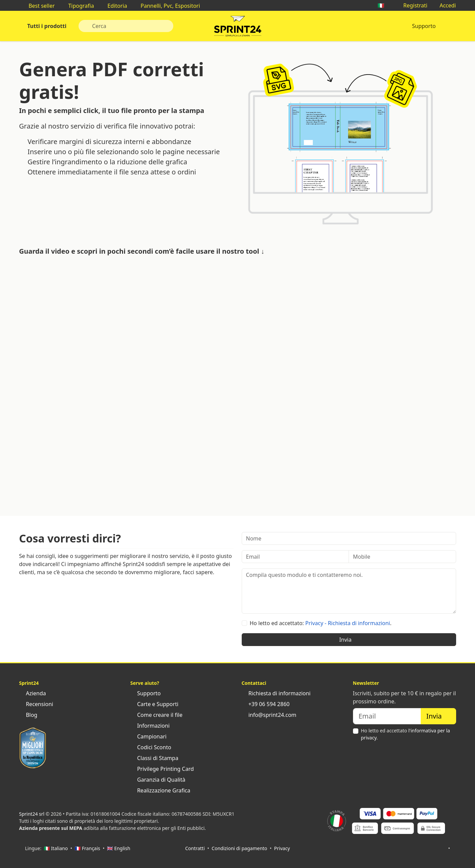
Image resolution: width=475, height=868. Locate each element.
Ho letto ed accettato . (406, 734)
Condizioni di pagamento (240, 848)
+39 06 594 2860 (266, 704)
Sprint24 (238, 28)
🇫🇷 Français (87, 848)
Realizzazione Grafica (160, 790)
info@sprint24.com (269, 715)
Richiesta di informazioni (276, 693)
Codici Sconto (151, 747)
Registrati (412, 5)
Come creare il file (157, 715)
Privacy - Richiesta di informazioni (348, 623)
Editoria (114, 6)
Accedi (444, 5)
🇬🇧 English (119, 848)
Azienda (33, 693)
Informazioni (150, 726)
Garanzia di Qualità (158, 780)
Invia (349, 640)
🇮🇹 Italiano (56, 848)
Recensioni (36, 704)
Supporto (424, 26)
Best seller (38, 6)
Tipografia (78, 6)
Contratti (195, 848)
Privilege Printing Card (162, 769)
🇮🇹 (384, 5)
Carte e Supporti (155, 704)
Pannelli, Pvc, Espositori (167, 6)
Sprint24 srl (32, 814)
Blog (28, 715)
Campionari (149, 736)
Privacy (282, 848)
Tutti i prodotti (46, 26)
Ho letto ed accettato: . (321, 623)
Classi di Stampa (154, 758)
